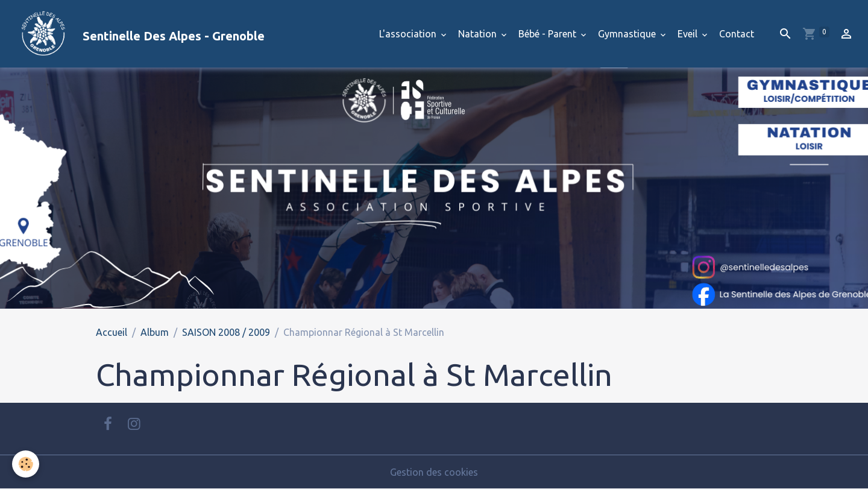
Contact (737, 34)
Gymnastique (628, 34)
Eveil (689, 34)
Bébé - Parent (549, 34)
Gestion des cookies (434, 472)
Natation (479, 34)
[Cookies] (26, 464)
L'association (409, 34)
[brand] (137, 34)
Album (155, 332)
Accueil (112, 332)
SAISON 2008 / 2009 (226, 332)
